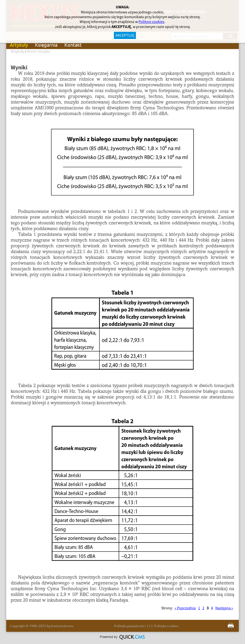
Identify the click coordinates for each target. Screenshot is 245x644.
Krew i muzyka (39, 51)
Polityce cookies (151, 22)
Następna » (224, 608)
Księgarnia (46, 45)
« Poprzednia (185, 608)
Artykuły (19, 45)
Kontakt (73, 45)
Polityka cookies (166, 626)
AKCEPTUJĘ (125, 35)
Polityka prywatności (130, 626)
